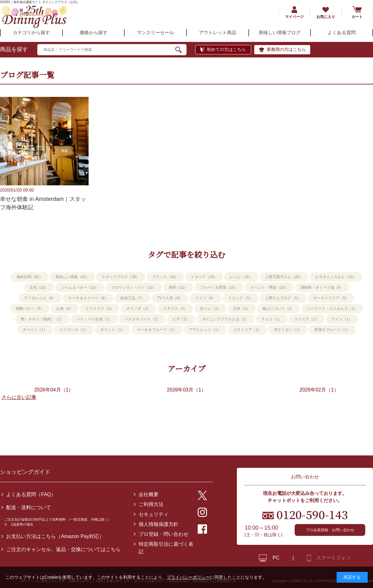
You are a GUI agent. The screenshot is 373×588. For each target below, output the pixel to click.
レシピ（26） (241, 277)
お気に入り (326, 17)
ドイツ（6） (206, 298)
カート (357, 17)
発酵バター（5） (30, 309)
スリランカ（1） (74, 330)
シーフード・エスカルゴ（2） (332, 309)
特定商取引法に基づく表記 (166, 548)
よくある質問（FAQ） (31, 494)
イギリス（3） (175, 309)
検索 (181, 50)
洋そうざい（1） (288, 330)
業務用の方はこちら (286, 49)
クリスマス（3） (100, 309)
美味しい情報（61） (72, 277)
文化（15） (39, 287)
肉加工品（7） (133, 298)
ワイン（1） (342, 319)
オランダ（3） (138, 309)
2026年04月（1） (54, 390)
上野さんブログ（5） (283, 298)
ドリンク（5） (240, 298)
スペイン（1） (35, 330)
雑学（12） (178, 287)
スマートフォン (334, 558)
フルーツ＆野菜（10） (219, 287)
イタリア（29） (204, 277)
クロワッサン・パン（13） (134, 287)
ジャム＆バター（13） (80, 287)
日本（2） (242, 309)
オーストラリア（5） (331, 298)
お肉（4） (65, 309)
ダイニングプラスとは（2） (226, 319)
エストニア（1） (248, 330)
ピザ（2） (181, 319)
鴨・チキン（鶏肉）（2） (42, 319)
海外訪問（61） (30, 277)
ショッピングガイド (25, 472)
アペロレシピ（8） (40, 298)
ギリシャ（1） (113, 330)
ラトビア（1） (307, 319)
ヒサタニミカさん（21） (336, 277)
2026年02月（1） (319, 390)
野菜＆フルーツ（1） (332, 330)
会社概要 (149, 494)
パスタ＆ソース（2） (143, 319)
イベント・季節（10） (269, 287)
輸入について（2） (279, 309)
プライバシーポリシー (188, 577)
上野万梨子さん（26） (284, 277)
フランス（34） (165, 277)
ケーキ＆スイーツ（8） (88, 298)
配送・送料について (29, 507)
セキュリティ (154, 514)
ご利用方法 (151, 504)
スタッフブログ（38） (120, 277)
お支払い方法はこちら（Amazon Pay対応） (55, 536)
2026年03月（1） (186, 390)
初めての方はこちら (226, 49)
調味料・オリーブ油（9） (322, 287)
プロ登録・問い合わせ (163, 534)
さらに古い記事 (19, 397)
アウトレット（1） (205, 330)
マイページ (294, 17)
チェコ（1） (272, 319)
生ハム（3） (210, 309)
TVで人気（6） (170, 298)
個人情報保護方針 (159, 524)
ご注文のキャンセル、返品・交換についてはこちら (63, 549)
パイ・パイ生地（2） (94, 319)
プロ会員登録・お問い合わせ (330, 530)
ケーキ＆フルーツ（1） (157, 330)
